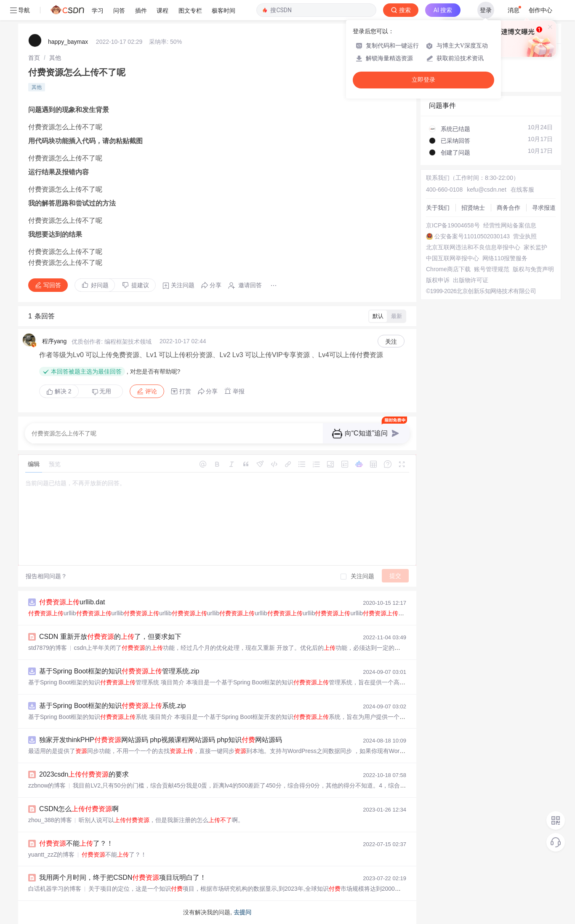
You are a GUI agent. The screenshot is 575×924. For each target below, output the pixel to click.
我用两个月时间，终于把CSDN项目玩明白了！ (123, 877)
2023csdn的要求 (84, 774)
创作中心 (540, 10)
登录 (486, 10)
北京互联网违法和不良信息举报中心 (473, 247)
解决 (59, 391)
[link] (34, 58)
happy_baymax (68, 42)
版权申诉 (438, 280)
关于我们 (438, 208)
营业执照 (525, 236)
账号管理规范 (492, 269)
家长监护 (535, 247)
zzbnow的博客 (47, 785)
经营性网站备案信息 (510, 225)
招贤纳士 (473, 208)
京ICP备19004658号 (453, 225)
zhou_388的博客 (50, 820)
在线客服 (522, 190)
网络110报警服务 (505, 258)
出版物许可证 (471, 280)
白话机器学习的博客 (55, 889)
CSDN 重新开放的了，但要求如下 (110, 637)
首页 (34, 58)
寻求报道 (544, 208)
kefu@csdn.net (487, 190)
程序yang (54, 341)
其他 (55, 58)
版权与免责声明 (533, 269)
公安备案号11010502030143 (472, 236)
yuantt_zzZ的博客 (51, 855)
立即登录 (423, 80)
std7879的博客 (48, 648)
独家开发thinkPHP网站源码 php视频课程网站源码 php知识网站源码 (161, 740)
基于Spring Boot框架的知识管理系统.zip (119, 671)
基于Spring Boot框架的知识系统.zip (113, 706)
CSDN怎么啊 (79, 809)
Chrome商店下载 (448, 269)
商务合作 (508, 208)
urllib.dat (72, 602)
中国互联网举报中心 (453, 258)
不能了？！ (76, 843)
